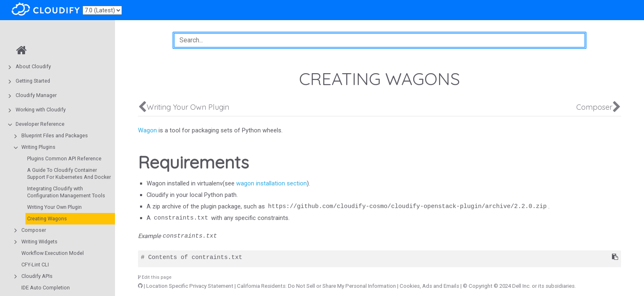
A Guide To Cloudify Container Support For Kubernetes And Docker (69, 173)
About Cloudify (33, 66)
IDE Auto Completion (46, 288)
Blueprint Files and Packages (55, 135)
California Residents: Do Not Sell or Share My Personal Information (316, 286)
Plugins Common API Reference (64, 158)
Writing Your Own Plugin (54, 207)
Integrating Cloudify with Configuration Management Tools (66, 192)
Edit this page (155, 277)
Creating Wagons (47, 219)
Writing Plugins (38, 147)
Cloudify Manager (36, 95)
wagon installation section (271, 183)
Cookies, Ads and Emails (429, 286)
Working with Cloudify (41, 110)
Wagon (147, 130)
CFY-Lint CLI (35, 265)
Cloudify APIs (37, 276)
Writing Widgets (39, 242)
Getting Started (33, 81)
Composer (34, 230)
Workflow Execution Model (53, 253)
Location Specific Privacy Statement (190, 286)
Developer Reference (40, 124)
